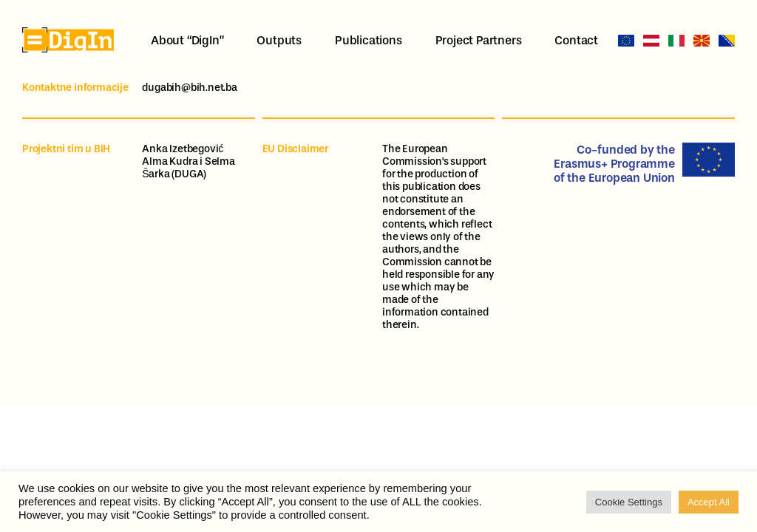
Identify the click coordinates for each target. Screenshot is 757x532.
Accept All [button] (709, 502)
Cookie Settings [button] (629, 502)
